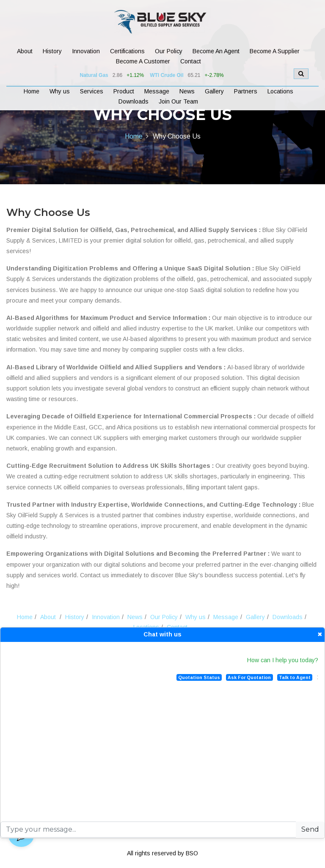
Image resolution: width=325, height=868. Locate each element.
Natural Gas (94, 75)
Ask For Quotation (249, 677)
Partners (246, 91)
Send (310, 829)
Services (92, 91)
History (52, 51)
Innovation (86, 51)
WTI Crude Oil (167, 75)
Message (157, 91)
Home (32, 91)
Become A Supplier (275, 51)
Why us (60, 91)
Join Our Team (178, 101)
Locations (280, 91)
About (25, 51)
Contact (191, 61)
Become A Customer (143, 61)
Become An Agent (216, 51)
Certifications (127, 51)
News (187, 91)
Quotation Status (199, 677)
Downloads (134, 101)
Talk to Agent (295, 677)
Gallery (214, 91)
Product (124, 91)
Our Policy (169, 51)
